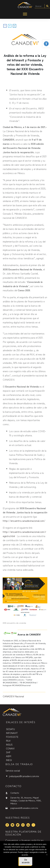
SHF (8, 752)
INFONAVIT (12, 733)
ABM (9, 756)
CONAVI (10, 748)
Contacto (15, 793)
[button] (46, 44)
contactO (13, 786)
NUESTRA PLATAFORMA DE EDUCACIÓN (23, 833)
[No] (47, 855)
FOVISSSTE (12, 737)
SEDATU (10, 729)
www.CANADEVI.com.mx (13, 680)
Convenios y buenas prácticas (25, 840)
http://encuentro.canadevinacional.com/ (24, 521)
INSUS (9, 744)
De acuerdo (26, 861)
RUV (8, 741)
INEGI (9, 760)
